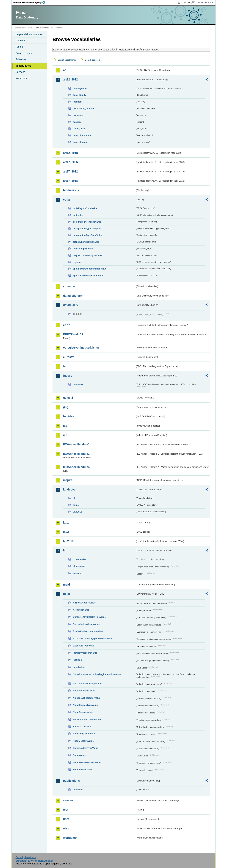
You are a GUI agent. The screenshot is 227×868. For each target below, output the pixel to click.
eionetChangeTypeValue (86, 242)
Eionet (29, 28)
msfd (67, 585)
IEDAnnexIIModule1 (76, 444)
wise (66, 828)
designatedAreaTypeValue (87, 222)
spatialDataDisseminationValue (90, 269)
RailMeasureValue (83, 727)
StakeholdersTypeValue (86, 748)
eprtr (66, 325)
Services (20, 72)
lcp (65, 550)
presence (78, 115)
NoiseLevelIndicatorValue (87, 698)
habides (68, 416)
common (69, 286)
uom (66, 819)
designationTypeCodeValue (88, 235)
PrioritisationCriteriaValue (87, 719)
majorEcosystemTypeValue (88, 255)
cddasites (78, 215)
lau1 (66, 523)
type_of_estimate (82, 135)
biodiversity (71, 190)
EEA (30, 2)
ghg (66, 407)
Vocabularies (23, 66)
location (77, 102)
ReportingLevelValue (84, 734)
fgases (68, 376)
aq (65, 70)
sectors (77, 573)
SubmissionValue (82, 769)
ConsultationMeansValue (86, 624)
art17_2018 (70, 181)
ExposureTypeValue (84, 646)
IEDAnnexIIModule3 (76, 454)
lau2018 (68, 541)
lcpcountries (80, 559)
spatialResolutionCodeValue (88, 275)
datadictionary (73, 296)
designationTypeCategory (87, 229)
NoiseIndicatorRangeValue (87, 684)
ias (65, 426)
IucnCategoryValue (83, 249)
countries (78, 384)
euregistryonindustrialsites (81, 348)
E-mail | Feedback (26, 857)
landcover (70, 490)
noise (67, 594)
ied (65, 435)
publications (71, 781)
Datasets (20, 41)
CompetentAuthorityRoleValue (89, 617)
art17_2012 (70, 172)
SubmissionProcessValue (87, 762)
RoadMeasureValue (83, 741)
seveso (68, 800)
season (77, 122)
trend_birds (79, 129)
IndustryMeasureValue (85, 653)
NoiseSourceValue (83, 712)
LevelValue (79, 667)
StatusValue (79, 755)
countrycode (80, 88)
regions (77, 262)
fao (65, 366)
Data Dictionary (42, 28)
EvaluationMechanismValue (88, 631)
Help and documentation (29, 34)
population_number (83, 108)
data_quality (80, 95)
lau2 (66, 532)
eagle (76, 505)
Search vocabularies (67, 60)
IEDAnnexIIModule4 (76, 467)
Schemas (21, 59)
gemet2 (68, 398)
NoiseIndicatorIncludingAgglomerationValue (97, 674)
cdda (66, 200)
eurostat (69, 357)
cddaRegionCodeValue (85, 208)
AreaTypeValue (81, 610)
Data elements (24, 53)
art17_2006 (70, 162)
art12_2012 (70, 79)
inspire (68, 480)
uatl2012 (77, 512)
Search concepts (93, 60)
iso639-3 (77, 660)
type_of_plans (81, 142)
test (66, 810)
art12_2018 (70, 153)
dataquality (71, 305)
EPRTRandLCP (73, 334)
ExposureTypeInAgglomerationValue (93, 638)
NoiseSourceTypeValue (85, 705)
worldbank (70, 838)
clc (74, 498)
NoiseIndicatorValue (84, 691)
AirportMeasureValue (84, 603)
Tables (19, 47)
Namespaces (23, 78)
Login (183, 2)
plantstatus (79, 566)
